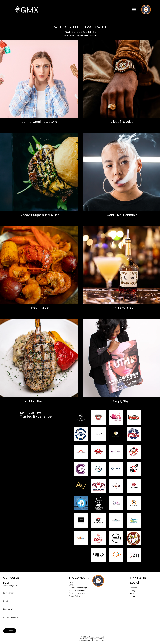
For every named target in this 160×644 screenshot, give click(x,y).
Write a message (11, 617)
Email (6, 601)
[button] (134, 9)
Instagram (134, 591)
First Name (8, 593)
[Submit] (10, 631)
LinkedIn (133, 596)
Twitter (132, 593)
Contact (72, 585)
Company (8, 609)
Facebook (134, 588)
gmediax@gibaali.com (12, 586)
